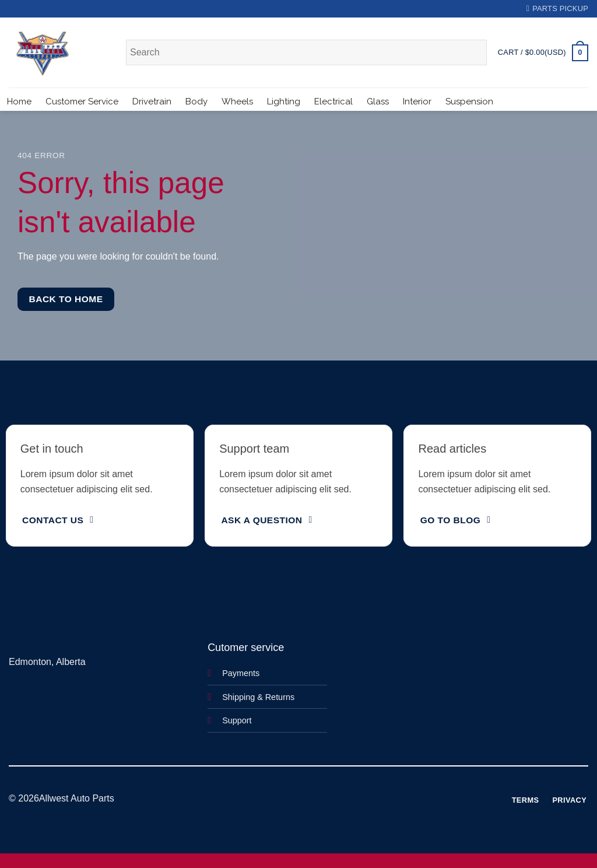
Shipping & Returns (258, 697)
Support (237, 720)
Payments (241, 673)
